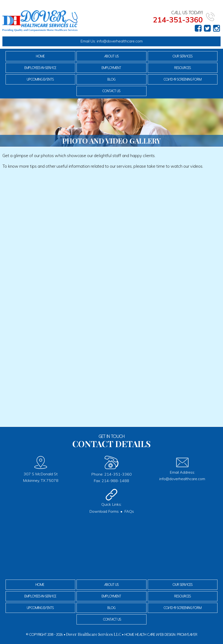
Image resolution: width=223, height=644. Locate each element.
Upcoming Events (40, 79)
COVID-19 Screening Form (183, 79)
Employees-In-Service (40, 68)
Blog (111, 79)
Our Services (183, 56)
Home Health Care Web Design (150, 635)
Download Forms (104, 511)
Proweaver (187, 635)
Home (40, 56)
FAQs (129, 511)
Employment (111, 68)
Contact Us (111, 91)
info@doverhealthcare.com (120, 41)
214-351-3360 (118, 474)
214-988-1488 (115, 481)
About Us (111, 56)
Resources (183, 68)
